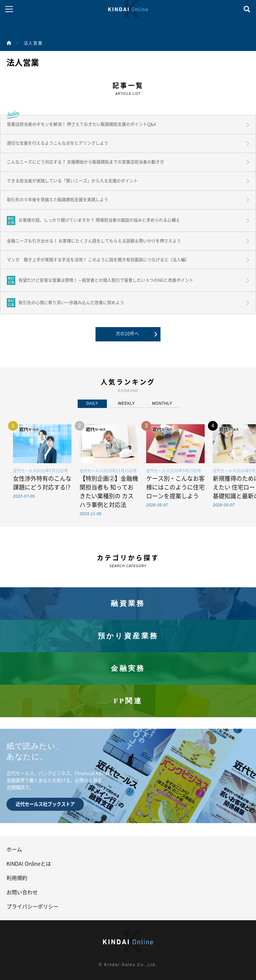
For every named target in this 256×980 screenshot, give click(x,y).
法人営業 (33, 43)
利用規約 (17, 878)
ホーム (14, 849)
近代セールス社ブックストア (45, 804)
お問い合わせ (22, 892)
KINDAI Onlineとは (29, 864)
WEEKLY (127, 403)
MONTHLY (162, 403)
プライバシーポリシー (32, 907)
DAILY (92, 403)
